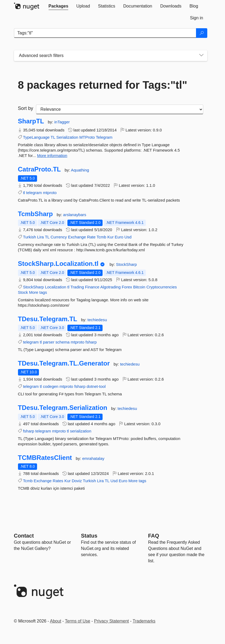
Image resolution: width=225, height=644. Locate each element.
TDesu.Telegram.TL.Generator (64, 363)
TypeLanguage (36, 137)
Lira (40, 237)
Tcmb (101, 237)
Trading (77, 287)
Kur (110, 237)
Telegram (104, 137)
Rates (58, 481)
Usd (128, 237)
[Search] (202, 33)
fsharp (91, 342)
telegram (34, 193)
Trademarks (144, 621)
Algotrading (110, 287)
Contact (24, 536)
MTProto (87, 137)
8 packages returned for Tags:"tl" (103, 85)
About (56, 621)
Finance (92, 287)
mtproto (50, 193)
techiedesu (97, 320)
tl (24, 193)
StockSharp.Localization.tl (58, 264)
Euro (119, 237)
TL (53, 137)
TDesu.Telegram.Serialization (63, 408)
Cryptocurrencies (162, 287)
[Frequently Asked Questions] (154, 536)
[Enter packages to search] (105, 33)
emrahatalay (93, 458)
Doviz (77, 481)
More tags (38, 292)
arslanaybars (75, 215)
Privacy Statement (111, 621)
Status (89, 536)
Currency (59, 237)
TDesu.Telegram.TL (48, 319)
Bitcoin (139, 287)
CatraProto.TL (39, 169)
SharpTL (31, 121)
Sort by (26, 108)
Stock (23, 292)
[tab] (59, 6)
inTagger (62, 122)
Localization (55, 287)
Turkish (29, 237)
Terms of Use (78, 621)
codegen (51, 386)
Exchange (77, 237)
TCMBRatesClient (45, 458)
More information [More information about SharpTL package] (52, 155)
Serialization (67, 137)
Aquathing (80, 170)
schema (63, 342)
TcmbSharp (35, 214)
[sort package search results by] (120, 109)
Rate (91, 237)
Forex (127, 287)
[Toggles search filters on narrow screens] (201, 56)
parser (49, 342)
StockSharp (126, 264)
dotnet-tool (96, 386)
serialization (81, 431)
